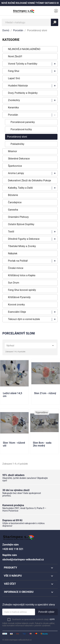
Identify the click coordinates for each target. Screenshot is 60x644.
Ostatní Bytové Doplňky (21, 224)
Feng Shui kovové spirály (22, 290)
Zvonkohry (14, 100)
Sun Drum (14, 283)
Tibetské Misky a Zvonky (22, 246)
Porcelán (13, 115)
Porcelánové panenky (23, 122)
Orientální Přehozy (18, 217)
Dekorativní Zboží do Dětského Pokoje (30, 180)
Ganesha (13, 210)
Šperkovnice (15, 166)
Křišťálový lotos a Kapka (22, 275)
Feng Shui (14, 71)
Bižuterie (13, 195)
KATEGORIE (11, 40)
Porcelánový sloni (17, 137)
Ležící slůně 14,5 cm (12, 395)
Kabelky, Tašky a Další (20, 188)
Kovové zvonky (16, 305)
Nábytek (13, 253)
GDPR (52, 619)
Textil (11, 232)
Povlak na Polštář (18, 261)
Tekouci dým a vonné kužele (24, 319)
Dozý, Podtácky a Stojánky (23, 93)
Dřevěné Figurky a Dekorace (24, 239)
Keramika (13, 107)
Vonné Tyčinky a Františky (23, 64)
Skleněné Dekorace (19, 159)
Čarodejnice (15, 202)
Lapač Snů (14, 78)
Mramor (12, 151)
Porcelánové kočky (21, 129)
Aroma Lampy (16, 173)
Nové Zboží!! (15, 56)
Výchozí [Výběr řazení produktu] (31, 346)
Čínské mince (16, 268)
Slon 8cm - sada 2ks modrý (42, 444)
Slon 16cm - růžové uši (14, 444)
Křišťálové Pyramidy (19, 297)
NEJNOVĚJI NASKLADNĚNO (24, 49)
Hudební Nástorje (18, 86)
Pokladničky (17, 144)
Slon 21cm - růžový (45, 393)
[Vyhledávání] (30, 22)
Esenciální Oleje (17, 312)
